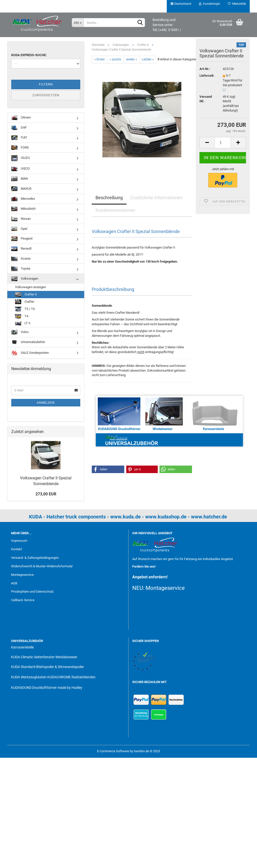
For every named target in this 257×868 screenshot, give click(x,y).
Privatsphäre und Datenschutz (32, 591)
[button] (108, 469)
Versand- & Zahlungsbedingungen (35, 558)
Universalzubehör (28, 342)
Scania (21, 259)
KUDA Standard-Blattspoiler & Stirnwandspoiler (47, 667)
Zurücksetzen (46, 95)
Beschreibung (109, 198)
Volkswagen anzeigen (30, 287)
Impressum (19, 541)
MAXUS (21, 189)
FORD (20, 148)
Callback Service (23, 600)
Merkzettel (237, 4)
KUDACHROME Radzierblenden (71, 677)
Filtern (46, 84)
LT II (23, 323)
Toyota (21, 269)
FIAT (19, 138)
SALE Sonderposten (30, 353)
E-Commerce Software (113, 751)
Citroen (21, 118)
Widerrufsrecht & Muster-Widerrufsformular (42, 566)
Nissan (21, 219)
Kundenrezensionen (115, 210)
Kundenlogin (209, 4)
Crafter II (26, 295)
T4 (22, 316)
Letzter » (148, 59)
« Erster (99, 59)
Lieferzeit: (207, 79)
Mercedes (23, 199)
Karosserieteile (22, 647)
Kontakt (16, 549)
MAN (19, 179)
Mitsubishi (23, 209)
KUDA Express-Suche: (29, 55)
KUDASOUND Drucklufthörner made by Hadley (47, 688)
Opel (19, 229)
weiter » (131, 59)
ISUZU (20, 158)
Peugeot (22, 239)
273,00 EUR (46, 494)
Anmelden (46, 403)
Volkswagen (25, 279)
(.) (224, 93)
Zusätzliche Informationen (156, 198)
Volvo (20, 332)
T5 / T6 (25, 309)
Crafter (25, 302)
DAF (19, 128)
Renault (21, 249)
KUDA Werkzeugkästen (29, 677)
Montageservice (22, 575)
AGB (14, 583)
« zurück (115, 59)
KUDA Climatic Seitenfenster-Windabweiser (44, 657)
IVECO (20, 169)
